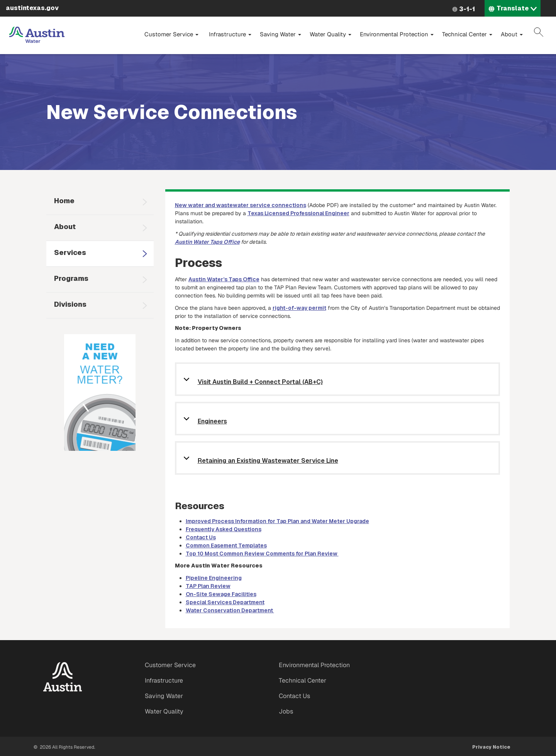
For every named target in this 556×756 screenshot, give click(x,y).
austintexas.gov (32, 8)
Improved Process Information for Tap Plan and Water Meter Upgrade (277, 521)
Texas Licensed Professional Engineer (298, 213)
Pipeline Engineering (214, 578)
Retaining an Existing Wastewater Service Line (268, 461)
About (512, 34)
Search (539, 32)
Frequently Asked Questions (224, 529)
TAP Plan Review (208, 586)
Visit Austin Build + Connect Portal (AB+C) (260, 382)
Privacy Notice (491, 747)
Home (64, 201)
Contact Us (201, 537)
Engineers (212, 422)
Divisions (70, 304)
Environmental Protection (397, 34)
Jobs (286, 711)
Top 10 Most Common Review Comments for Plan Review (262, 554)
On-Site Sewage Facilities (221, 594)
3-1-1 (467, 9)
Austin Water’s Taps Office (224, 279)
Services (70, 252)
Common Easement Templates (226, 545)
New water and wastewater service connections (241, 205)
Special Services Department (225, 602)
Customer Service (171, 34)
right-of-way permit (299, 308)
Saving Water (281, 34)
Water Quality (331, 34)
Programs (71, 278)
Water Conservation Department (230, 610)
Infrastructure (230, 34)
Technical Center (467, 34)
